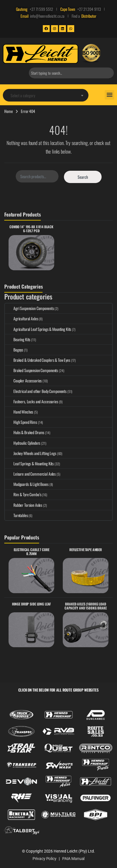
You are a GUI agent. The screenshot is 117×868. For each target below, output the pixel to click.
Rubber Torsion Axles (24, 505)
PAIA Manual (73, 859)
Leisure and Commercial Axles (30, 474)
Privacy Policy (45, 859)
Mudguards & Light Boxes (27, 484)
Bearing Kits (18, 339)
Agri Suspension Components (29, 308)
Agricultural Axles (21, 318)
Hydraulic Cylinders (23, 443)
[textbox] (46, 96)
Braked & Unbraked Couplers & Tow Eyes (38, 360)
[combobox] (71, 73)
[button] (109, 95)
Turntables (16, 515)
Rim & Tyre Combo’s (23, 494)
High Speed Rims (21, 422)
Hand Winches (19, 412)
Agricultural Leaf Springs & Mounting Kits (38, 329)
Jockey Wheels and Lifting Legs (31, 453)
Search (83, 177)
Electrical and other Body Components (36, 391)
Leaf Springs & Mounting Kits (29, 463)
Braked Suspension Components (31, 370)
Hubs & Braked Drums (25, 432)
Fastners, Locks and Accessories (32, 401)
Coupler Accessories (23, 381)
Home (8, 111)
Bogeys (14, 350)
